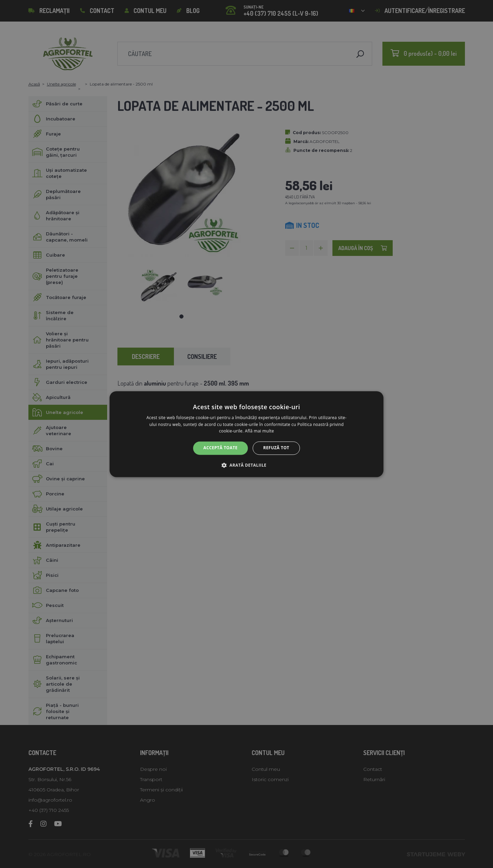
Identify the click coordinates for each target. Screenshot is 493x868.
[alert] (246, 434)
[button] (246, 465)
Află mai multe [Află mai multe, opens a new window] (259, 431)
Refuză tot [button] (276, 448)
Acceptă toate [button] (220, 448)
